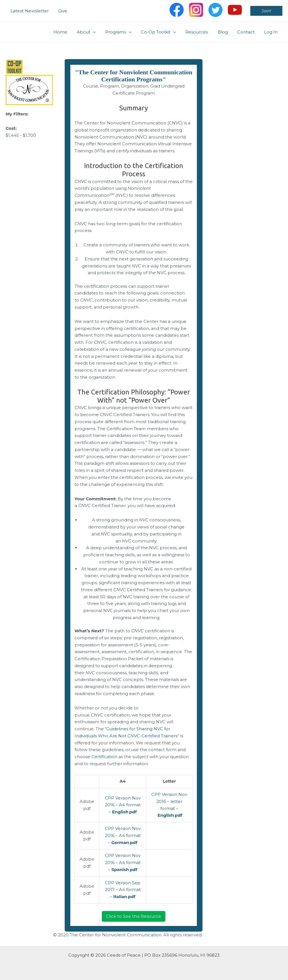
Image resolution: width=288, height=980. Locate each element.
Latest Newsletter (29, 11)
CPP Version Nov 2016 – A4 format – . (123, 805)
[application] (101, 32)
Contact (248, 32)
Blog (226, 32)
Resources (201, 32)
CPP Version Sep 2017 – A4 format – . (123, 890)
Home (69, 32)
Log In (271, 32)
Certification (104, 757)
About (94, 32)
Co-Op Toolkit (164, 32)
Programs (125, 32)
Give (61, 11)
